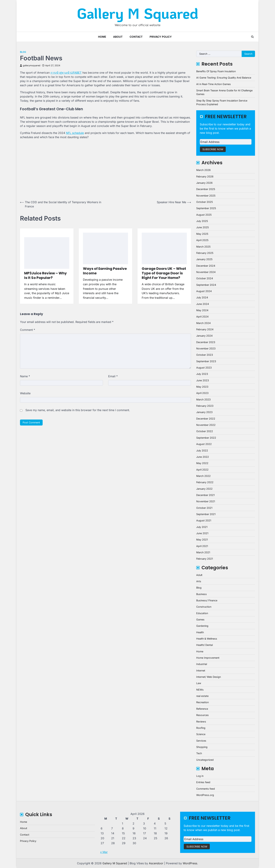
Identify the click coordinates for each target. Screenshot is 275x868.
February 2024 (205, 329)
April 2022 (202, 470)
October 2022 (205, 431)
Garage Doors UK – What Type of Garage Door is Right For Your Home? (164, 273)
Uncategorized (205, 760)
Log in (200, 776)
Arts (199, 581)
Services (201, 741)
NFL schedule (75, 133)
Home (102, 37)
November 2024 (206, 272)
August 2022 (204, 444)
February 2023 (205, 406)
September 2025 (206, 208)
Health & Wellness (207, 639)
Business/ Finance (207, 600)
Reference (202, 709)
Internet (201, 671)
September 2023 (206, 361)
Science (201, 734)
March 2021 (203, 552)
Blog (23, 52)
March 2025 (203, 247)
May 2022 (202, 463)
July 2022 (202, 450)
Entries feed (203, 782)
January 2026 (204, 183)
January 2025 (204, 259)
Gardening (202, 626)
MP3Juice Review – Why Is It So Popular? (46, 275)
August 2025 (204, 215)
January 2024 (204, 336)
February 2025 (205, 253)
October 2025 (204, 202)
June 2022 (203, 457)
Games (200, 619)
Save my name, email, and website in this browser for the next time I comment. (78, 410)
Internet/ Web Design (209, 677)
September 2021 (206, 514)
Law (199, 683)
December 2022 (206, 419)
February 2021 (205, 559)
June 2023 (203, 380)
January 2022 (204, 489)
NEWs (200, 690)
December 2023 (206, 342)
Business (202, 594)
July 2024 (202, 297)
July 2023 (202, 374)
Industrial (202, 664)
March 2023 (203, 399)
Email (113, 376)
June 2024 (203, 304)
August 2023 (204, 368)
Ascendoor (156, 863)
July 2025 (202, 221)
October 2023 (205, 355)
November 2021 (206, 501)
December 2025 (206, 189)
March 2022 (203, 476)
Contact (136, 37)
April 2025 (202, 240)
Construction (204, 607)
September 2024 (206, 285)
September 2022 (206, 438)
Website (25, 393)
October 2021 (204, 508)
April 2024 (202, 317)
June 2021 (202, 533)
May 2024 (202, 310)
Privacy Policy (161, 37)
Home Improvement (208, 658)
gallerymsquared (30, 65)
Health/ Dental (204, 645)
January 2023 (204, 412)
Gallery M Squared (138, 13)
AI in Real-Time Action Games (214, 84)
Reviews (201, 722)
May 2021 (202, 540)
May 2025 (202, 234)
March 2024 (203, 323)
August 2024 (204, 291)
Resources (202, 715)
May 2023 (202, 387)
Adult (199, 575)
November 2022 (206, 425)
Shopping (202, 747)
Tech (199, 753)
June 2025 (202, 227)
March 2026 (203, 170)
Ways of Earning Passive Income (105, 271)
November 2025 (206, 196)
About (118, 37)
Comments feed (206, 789)
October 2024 (205, 278)
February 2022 (205, 482)
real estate (202, 696)
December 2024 (206, 266)
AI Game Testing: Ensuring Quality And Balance (224, 78)
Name (25, 376)
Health (200, 632)
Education (202, 613)
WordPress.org (205, 795)
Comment (28, 330)
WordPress (190, 863)
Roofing (201, 728)
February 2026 (205, 176)
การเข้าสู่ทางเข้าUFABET (66, 73)
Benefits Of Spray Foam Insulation (216, 71)
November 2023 (206, 348)
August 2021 (204, 520)
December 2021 (205, 495)
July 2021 (202, 527)
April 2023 (202, 393)
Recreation (202, 702)
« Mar (104, 852)
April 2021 (202, 546)
